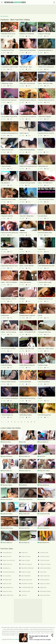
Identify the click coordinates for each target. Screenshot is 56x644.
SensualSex (15, 2)
